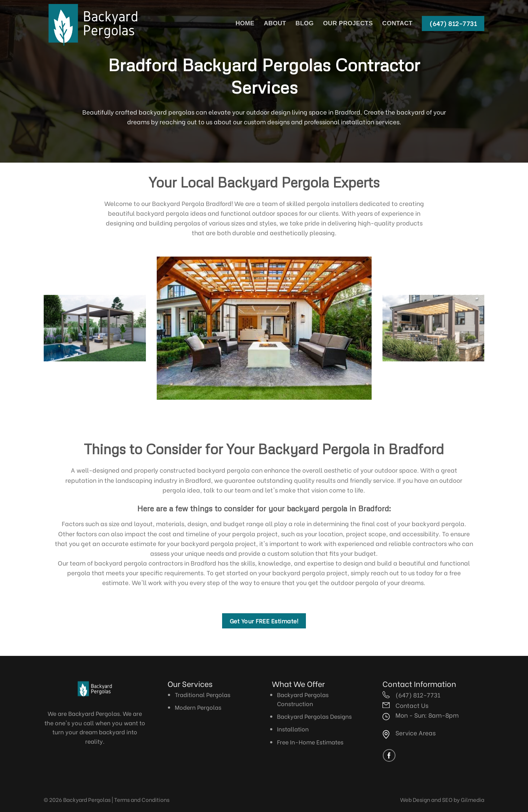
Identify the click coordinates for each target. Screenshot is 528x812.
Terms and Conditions (142, 799)
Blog (304, 23)
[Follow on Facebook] (389, 755)
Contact (397, 23)
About (275, 23)
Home (245, 23)
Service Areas (416, 732)
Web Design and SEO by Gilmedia (442, 799)
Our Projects (348, 23)
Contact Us (412, 705)
